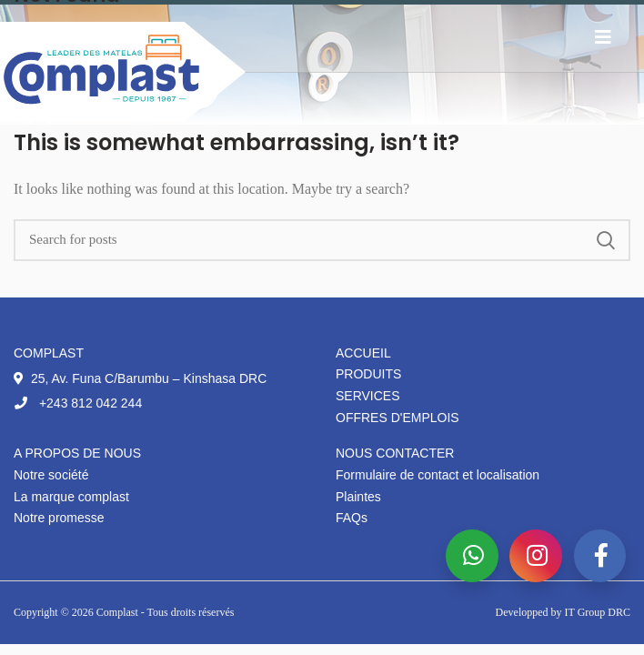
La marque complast (71, 497)
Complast (119, 612)
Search (606, 240)
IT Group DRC (598, 612)
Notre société (51, 475)
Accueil (363, 353)
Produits (368, 374)
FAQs (352, 518)
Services (368, 396)
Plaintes (358, 497)
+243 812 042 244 (78, 403)
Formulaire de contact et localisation (438, 475)
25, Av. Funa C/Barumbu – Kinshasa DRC (140, 378)
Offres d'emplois (397, 418)
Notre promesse (59, 518)
